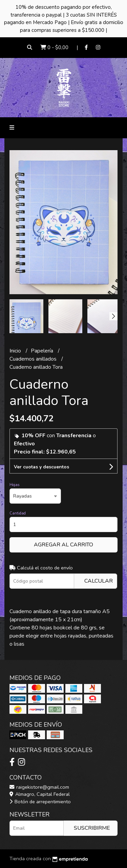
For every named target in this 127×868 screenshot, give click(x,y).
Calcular (99, 581)
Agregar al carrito (63, 545)
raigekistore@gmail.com (39, 787)
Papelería (43, 351)
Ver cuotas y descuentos (41, 467)
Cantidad (18, 513)
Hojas (14, 485)
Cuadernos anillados (34, 359)
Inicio (16, 351)
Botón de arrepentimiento (40, 802)
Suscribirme (92, 828)
